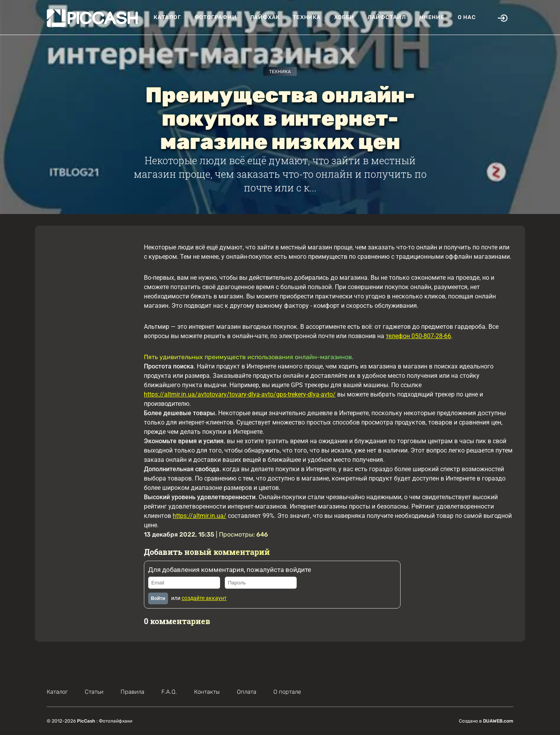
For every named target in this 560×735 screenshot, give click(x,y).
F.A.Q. (169, 692)
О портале (287, 692)
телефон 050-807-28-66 (418, 336)
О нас (467, 17)
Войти (158, 598)
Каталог (167, 17)
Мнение (432, 17)
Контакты (207, 692)
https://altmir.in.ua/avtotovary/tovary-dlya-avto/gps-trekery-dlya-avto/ (240, 394)
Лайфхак (265, 17)
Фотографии (216, 17)
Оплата (247, 692)
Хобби (344, 17)
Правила (132, 692)
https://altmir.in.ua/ (199, 516)
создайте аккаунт (204, 598)
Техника (307, 17)
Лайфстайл (387, 17)
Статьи (94, 692)
